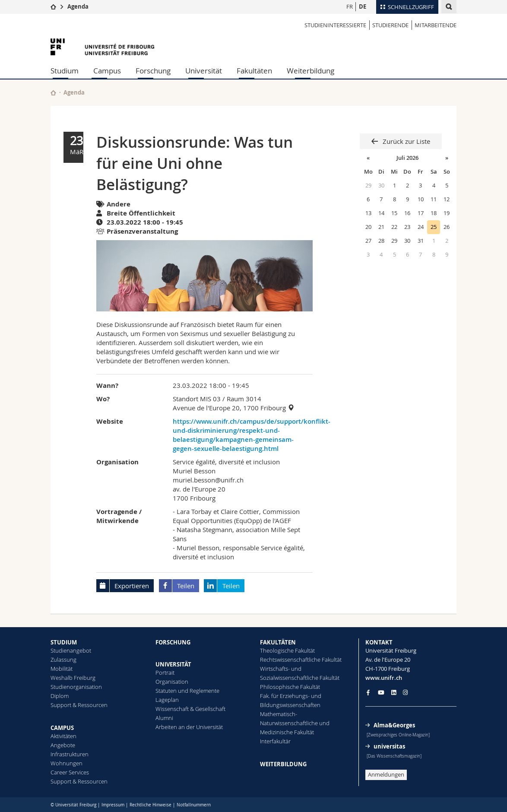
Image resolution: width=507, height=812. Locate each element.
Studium (65, 71)
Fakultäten (254, 71)
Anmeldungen (386, 774)
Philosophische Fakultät (290, 687)
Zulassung (63, 660)
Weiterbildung (311, 71)
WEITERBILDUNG (283, 764)
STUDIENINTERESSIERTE (335, 25)
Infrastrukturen (70, 754)
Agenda (78, 6)
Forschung (153, 71)
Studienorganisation (76, 687)
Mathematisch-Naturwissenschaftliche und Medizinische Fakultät (295, 723)
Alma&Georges (394, 725)
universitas (389, 746)
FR (350, 6)
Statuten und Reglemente (187, 691)
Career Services (70, 772)
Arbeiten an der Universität (189, 727)
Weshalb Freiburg (73, 678)
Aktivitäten (63, 736)
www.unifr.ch (384, 678)
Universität (204, 71)
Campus (107, 71)
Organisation (172, 682)
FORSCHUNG (173, 642)
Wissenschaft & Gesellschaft (190, 709)
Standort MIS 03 (197, 399)
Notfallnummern (194, 805)
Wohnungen (67, 763)
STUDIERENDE (390, 25)
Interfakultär (275, 741)
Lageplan (167, 700)
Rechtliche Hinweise (151, 805)
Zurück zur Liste (406, 141)
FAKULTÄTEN (278, 642)
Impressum (113, 805)
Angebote (63, 745)
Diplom (60, 696)
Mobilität (62, 669)
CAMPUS (62, 728)
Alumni (164, 718)
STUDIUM (64, 642)
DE (363, 6)
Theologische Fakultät (287, 650)
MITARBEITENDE (436, 25)
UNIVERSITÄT (173, 664)
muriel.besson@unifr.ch (208, 480)
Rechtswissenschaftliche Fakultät (301, 660)
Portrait (165, 672)
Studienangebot (71, 650)
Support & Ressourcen (79, 705)
